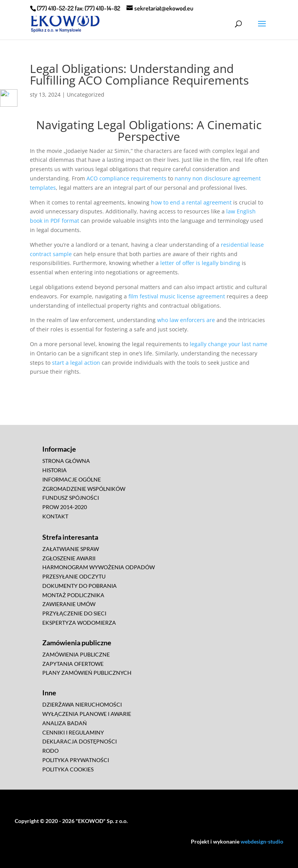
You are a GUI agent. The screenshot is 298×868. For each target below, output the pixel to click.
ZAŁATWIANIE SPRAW (71, 549)
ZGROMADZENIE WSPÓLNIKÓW (84, 489)
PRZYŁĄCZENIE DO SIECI (74, 613)
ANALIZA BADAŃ (65, 723)
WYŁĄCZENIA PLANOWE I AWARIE (87, 714)
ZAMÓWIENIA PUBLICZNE (76, 654)
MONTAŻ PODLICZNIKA (73, 595)
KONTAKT (55, 516)
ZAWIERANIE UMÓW (69, 604)
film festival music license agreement (177, 296)
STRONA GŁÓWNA (66, 461)
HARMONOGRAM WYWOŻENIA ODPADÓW (99, 567)
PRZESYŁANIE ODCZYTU (74, 576)
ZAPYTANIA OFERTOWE (73, 664)
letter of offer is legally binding (200, 263)
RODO (50, 751)
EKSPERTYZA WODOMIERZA (79, 623)
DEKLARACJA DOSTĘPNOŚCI (80, 741)
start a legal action (76, 363)
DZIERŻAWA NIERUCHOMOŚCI (82, 704)
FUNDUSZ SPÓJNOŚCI (71, 498)
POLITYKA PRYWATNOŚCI (76, 760)
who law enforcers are (186, 320)
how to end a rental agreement (191, 202)
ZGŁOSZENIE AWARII (69, 558)
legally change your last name (229, 344)
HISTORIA (55, 470)
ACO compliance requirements (126, 178)
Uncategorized (86, 94)
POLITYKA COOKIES (68, 769)
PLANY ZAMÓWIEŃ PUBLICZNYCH (87, 673)
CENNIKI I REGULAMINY (73, 732)
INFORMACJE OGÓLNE (72, 479)
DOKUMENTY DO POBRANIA (80, 586)
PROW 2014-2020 (65, 507)
